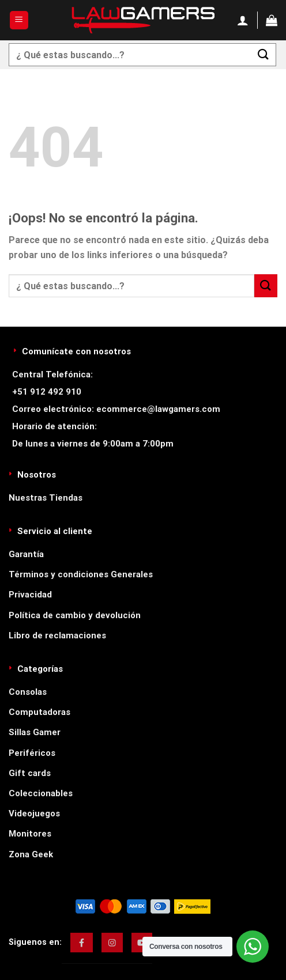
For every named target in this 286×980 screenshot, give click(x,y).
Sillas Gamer (35, 732)
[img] (82, 943)
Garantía (26, 554)
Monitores (30, 834)
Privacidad (30, 595)
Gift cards (30, 773)
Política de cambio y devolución (75, 615)
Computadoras (39, 712)
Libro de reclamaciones (57, 635)
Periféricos (32, 753)
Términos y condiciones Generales (81, 574)
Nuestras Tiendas (46, 498)
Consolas (28, 692)
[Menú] (19, 20)
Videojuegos (34, 813)
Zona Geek (31, 854)
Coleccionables (41, 793)
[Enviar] (264, 54)
